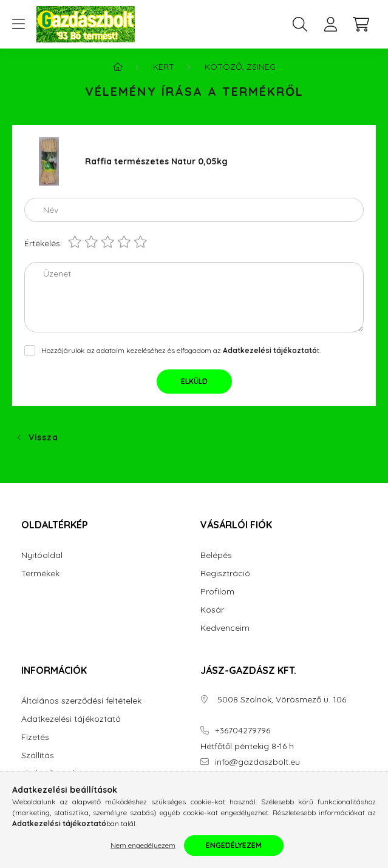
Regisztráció (225, 574)
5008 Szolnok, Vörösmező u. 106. (281, 700)
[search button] (300, 24)
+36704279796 (243, 731)
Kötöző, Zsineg (240, 67)
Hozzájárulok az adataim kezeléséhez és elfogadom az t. (181, 350)
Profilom (217, 592)
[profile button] (330, 24)
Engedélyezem (234, 845)
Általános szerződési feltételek (81, 701)
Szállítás (38, 755)
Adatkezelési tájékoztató (71, 719)
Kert (164, 67)
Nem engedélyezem (143, 845)
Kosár (212, 610)
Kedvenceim (225, 628)
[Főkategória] (118, 67)
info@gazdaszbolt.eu (257, 762)
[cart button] (361, 24)
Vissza (43, 437)
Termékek (40, 574)
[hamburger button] (18, 24)
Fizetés (35, 737)
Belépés (216, 555)
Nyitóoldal (42, 555)
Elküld (194, 381)
